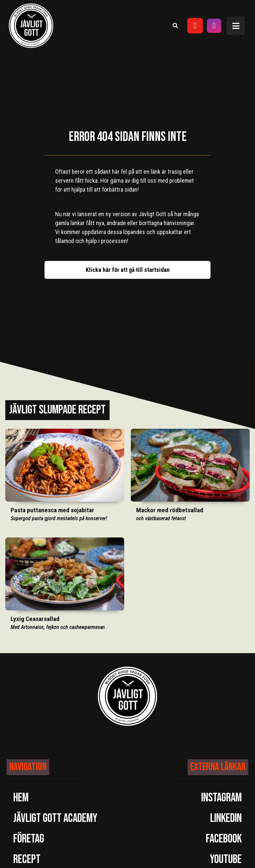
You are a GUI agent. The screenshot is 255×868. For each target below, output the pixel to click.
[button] (236, 26)
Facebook (224, 839)
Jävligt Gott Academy (55, 818)
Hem (21, 798)
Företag (29, 839)
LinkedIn (226, 818)
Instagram (221, 798)
